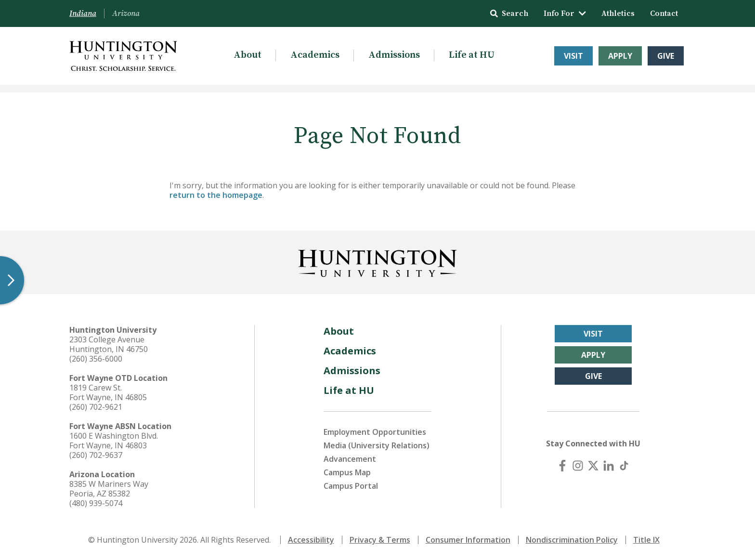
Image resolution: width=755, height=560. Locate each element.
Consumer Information (468, 540)
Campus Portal (351, 486)
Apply (620, 56)
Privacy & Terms (380, 540)
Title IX (646, 540)
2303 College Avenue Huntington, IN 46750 (109, 344)
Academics (315, 55)
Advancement (350, 459)
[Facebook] (562, 466)
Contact (664, 13)
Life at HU (472, 55)
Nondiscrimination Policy (572, 540)
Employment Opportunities (375, 432)
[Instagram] (578, 466)
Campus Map (347, 472)
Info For (565, 13)
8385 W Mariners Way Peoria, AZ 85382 (109, 489)
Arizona (126, 13)
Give (666, 56)
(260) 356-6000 (96, 359)
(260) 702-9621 (96, 407)
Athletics (618, 13)
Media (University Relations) (377, 445)
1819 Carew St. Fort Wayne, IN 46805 (108, 392)
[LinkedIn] (609, 466)
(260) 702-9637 (96, 455)
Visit (573, 56)
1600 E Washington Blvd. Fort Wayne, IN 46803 (114, 441)
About (247, 55)
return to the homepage (216, 195)
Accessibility (311, 540)
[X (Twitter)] (593, 466)
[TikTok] (624, 466)
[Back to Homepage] (377, 261)
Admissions (394, 55)
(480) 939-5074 (96, 503)
